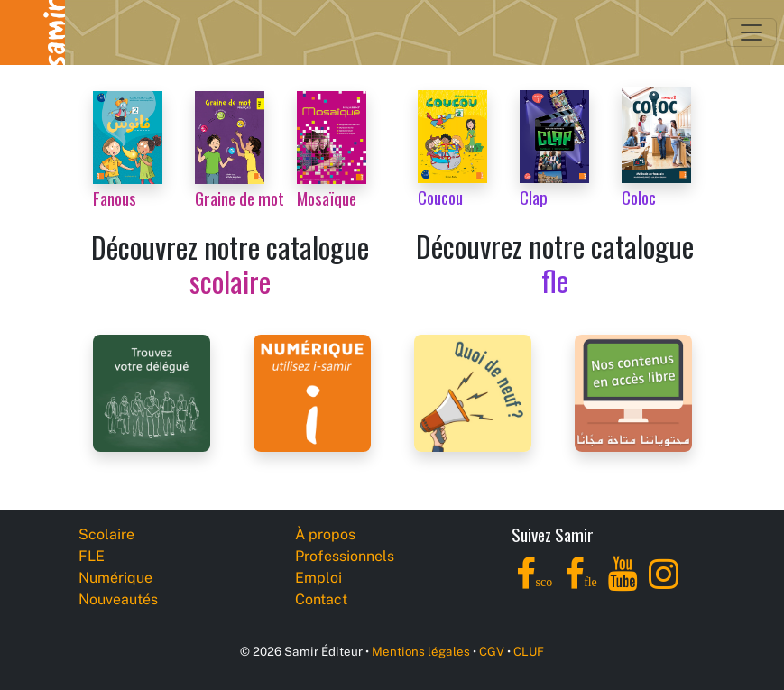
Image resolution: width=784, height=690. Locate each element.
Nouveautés (118, 599)
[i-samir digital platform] (312, 392)
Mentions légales (421, 651)
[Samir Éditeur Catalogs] (633, 392)
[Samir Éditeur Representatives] (152, 392)
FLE (92, 556)
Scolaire (106, 534)
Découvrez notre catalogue (230, 264)
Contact (321, 599)
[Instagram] (664, 584)
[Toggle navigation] (752, 32)
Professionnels (345, 556)
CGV (492, 651)
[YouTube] (623, 584)
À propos (325, 534)
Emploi (318, 578)
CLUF (529, 651)
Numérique (115, 578)
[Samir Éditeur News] (473, 392)
